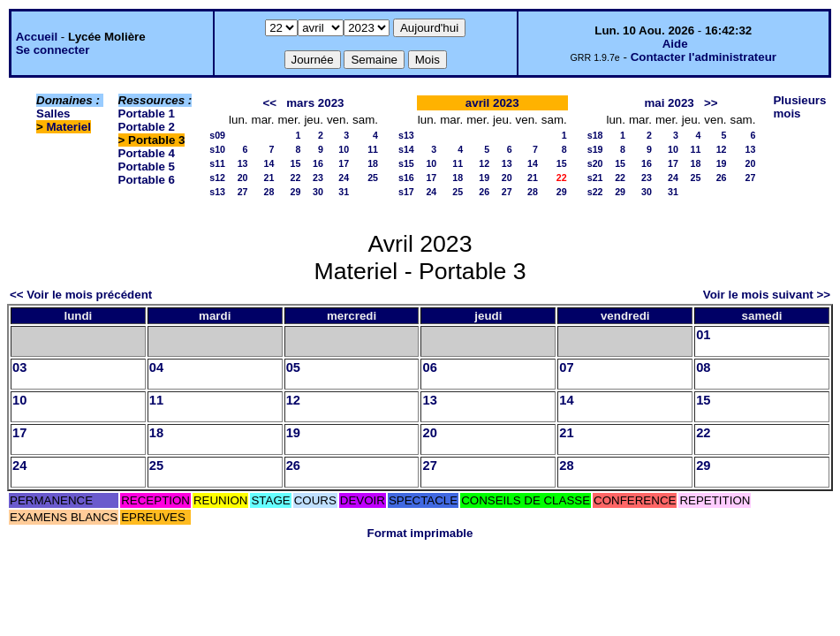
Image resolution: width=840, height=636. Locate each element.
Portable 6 (147, 180)
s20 (595, 163)
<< (270, 103)
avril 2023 (492, 103)
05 (293, 367)
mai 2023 (669, 103)
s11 (217, 163)
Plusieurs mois (799, 107)
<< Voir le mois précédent (81, 295)
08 (703, 367)
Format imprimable (420, 533)
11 (373, 149)
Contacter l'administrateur (704, 57)
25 (373, 178)
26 (484, 192)
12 (484, 163)
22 (296, 178)
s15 (406, 163)
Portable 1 (147, 114)
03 (19, 367)
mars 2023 (315, 103)
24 (344, 178)
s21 (595, 178)
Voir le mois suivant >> (767, 295)
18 (373, 163)
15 (296, 163)
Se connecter (53, 50)
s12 (217, 178)
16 (318, 163)
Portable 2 (147, 127)
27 (243, 192)
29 (296, 192)
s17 (406, 192)
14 (269, 163)
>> (711, 103)
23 (318, 178)
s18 (595, 135)
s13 (217, 192)
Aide (675, 44)
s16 (406, 178)
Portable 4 (147, 153)
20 (243, 178)
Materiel (69, 127)
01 (703, 335)
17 (344, 163)
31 (344, 192)
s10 (217, 149)
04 (156, 367)
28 (269, 192)
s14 (406, 149)
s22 (595, 192)
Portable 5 (147, 167)
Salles (53, 114)
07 (566, 367)
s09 (217, 135)
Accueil (37, 37)
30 (318, 192)
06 (429, 367)
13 (243, 163)
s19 (595, 149)
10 (344, 149)
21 (269, 178)
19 (484, 178)
